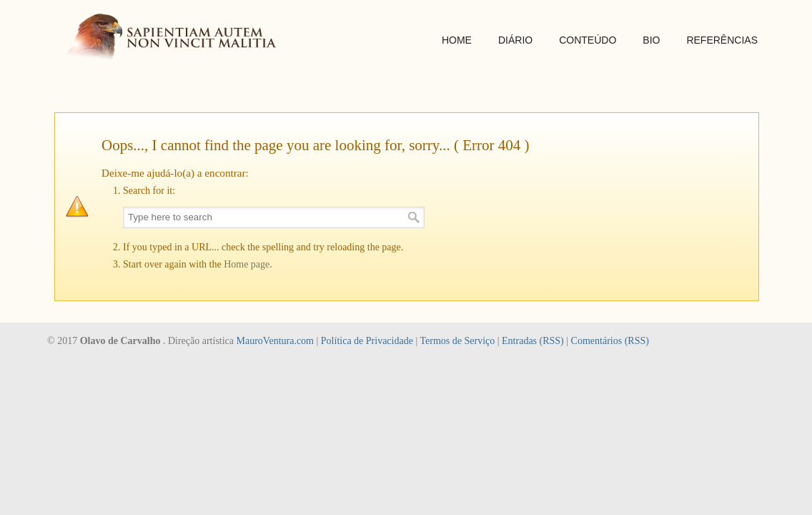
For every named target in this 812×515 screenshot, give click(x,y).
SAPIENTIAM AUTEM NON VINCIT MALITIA (176, 38)
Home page (247, 264)
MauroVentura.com (275, 341)
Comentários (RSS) (610, 341)
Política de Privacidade (367, 341)
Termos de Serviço (457, 341)
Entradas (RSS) (533, 341)
